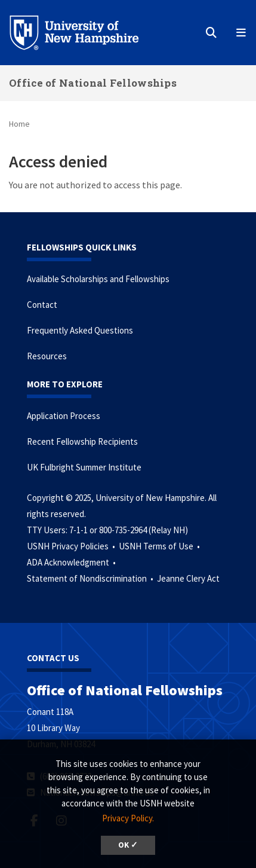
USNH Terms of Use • (160, 546)
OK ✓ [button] (128, 845)
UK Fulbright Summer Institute (84, 467)
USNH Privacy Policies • (72, 546)
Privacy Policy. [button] (128, 818)
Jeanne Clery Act (188, 578)
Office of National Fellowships (93, 83)
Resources (47, 356)
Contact (42, 305)
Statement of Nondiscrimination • (91, 578)
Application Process (64, 416)
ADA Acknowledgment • (72, 562)
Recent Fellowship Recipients (82, 441)
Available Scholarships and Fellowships (98, 279)
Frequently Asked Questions (80, 330)
